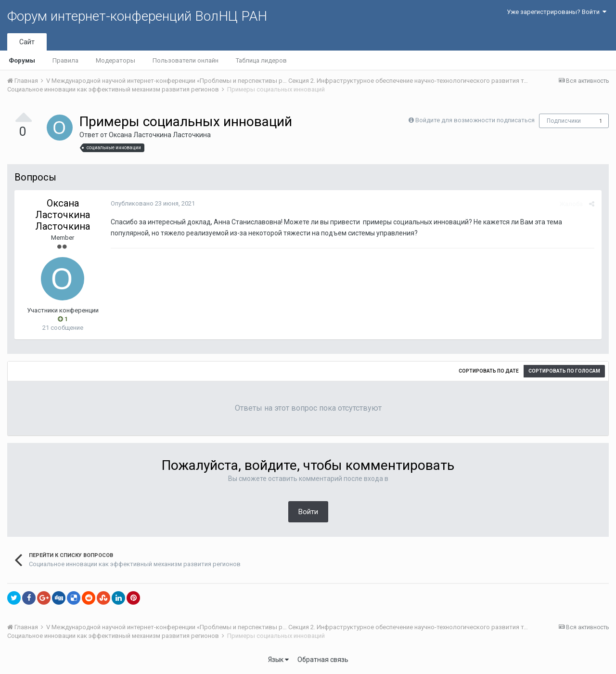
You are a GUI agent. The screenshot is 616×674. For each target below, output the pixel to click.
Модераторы (115, 60)
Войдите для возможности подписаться (475, 120)
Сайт (27, 42)
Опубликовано (153, 203)
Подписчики (564, 121)
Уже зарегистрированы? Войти (557, 12)
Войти (308, 512)
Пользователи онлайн (186, 60)
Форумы (22, 60)
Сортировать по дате (489, 371)
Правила (65, 60)
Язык (278, 660)
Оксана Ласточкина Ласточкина (160, 135)
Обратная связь (323, 660)
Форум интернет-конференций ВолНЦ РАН (137, 16)
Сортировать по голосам (564, 371)
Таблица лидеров (261, 60)
